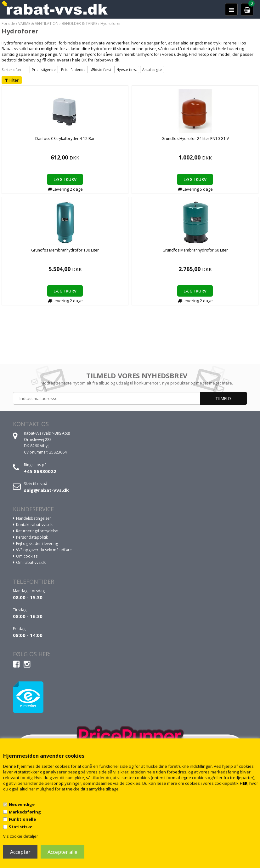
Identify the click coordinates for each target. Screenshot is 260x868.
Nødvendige (22, 804)
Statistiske (21, 827)
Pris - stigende (44, 69)
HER (243, 783)
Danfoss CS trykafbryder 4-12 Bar (65, 139)
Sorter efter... (13, 69)
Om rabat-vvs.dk (31, 562)
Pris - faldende (73, 69)
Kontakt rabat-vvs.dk (34, 525)
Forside (8, 23)
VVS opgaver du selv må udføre (44, 550)
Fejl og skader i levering (37, 544)
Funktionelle (22, 819)
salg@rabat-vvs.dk (46, 490)
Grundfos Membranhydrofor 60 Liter (195, 250)
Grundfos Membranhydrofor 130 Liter (65, 250)
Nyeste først (127, 69)
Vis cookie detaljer (21, 836)
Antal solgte (152, 69)
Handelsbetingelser (34, 518)
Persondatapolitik (32, 537)
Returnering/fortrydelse (37, 531)
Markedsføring (25, 812)
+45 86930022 (40, 471)
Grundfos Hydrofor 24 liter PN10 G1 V (195, 139)
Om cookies (27, 556)
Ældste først (101, 69)
